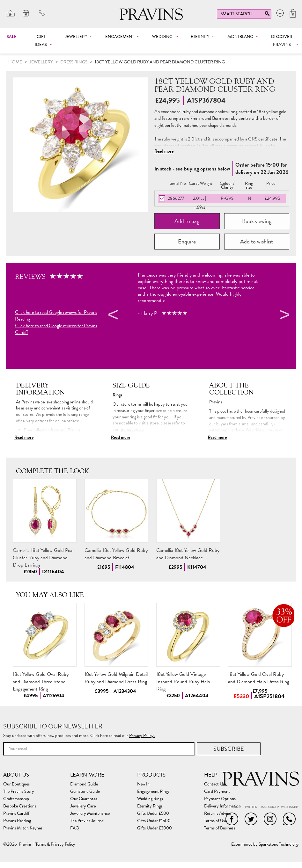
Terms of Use (215, 821)
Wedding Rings (150, 799)
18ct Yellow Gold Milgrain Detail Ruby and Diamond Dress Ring (116, 678)
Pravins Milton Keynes (23, 828)
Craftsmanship (16, 799)
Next (284, 316)
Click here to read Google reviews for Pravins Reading (56, 316)
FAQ (75, 828)
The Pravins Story (19, 792)
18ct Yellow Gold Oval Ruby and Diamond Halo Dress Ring (259, 678)
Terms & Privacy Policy (55, 844)
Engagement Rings (153, 792)
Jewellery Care (83, 806)
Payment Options (220, 799)
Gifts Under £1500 (154, 821)
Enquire (187, 241)
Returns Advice (217, 814)
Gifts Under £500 (153, 814)
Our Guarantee (84, 799)
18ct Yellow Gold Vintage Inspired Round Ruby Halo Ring (183, 682)
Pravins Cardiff (16, 814)
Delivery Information (222, 806)
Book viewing (257, 221)
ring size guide (132, 429)
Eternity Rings (150, 806)
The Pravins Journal (87, 821)
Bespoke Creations (20, 806)
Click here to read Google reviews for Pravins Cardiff (56, 329)
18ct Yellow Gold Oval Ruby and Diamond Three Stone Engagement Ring (41, 682)
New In (143, 784)
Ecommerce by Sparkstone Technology (265, 844)
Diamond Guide (84, 784)
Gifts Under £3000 (155, 828)
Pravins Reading (17, 821)
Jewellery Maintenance (90, 814)
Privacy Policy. (142, 736)
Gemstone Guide (85, 792)
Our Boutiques (16, 784)
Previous (112, 316)
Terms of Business (220, 828)
